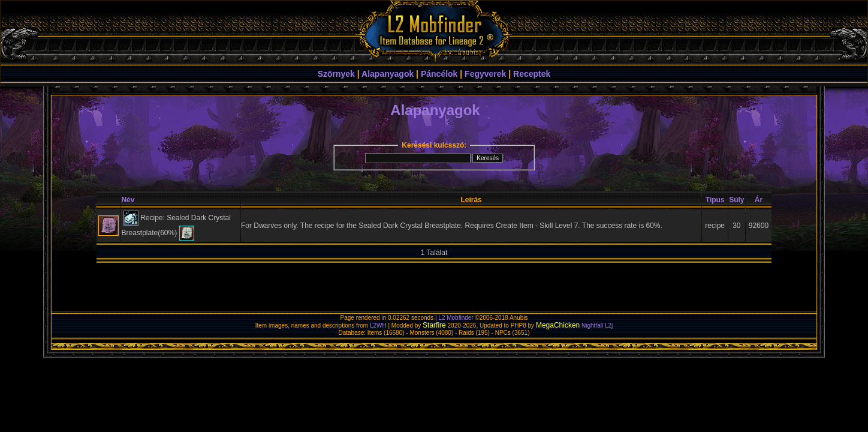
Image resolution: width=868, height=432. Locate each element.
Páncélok (439, 74)
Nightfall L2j (597, 325)
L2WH (378, 325)
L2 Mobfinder (456, 318)
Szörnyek (336, 74)
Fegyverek (485, 74)
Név (128, 200)
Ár (759, 200)
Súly (736, 200)
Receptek (532, 74)
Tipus (715, 200)
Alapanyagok (388, 74)
